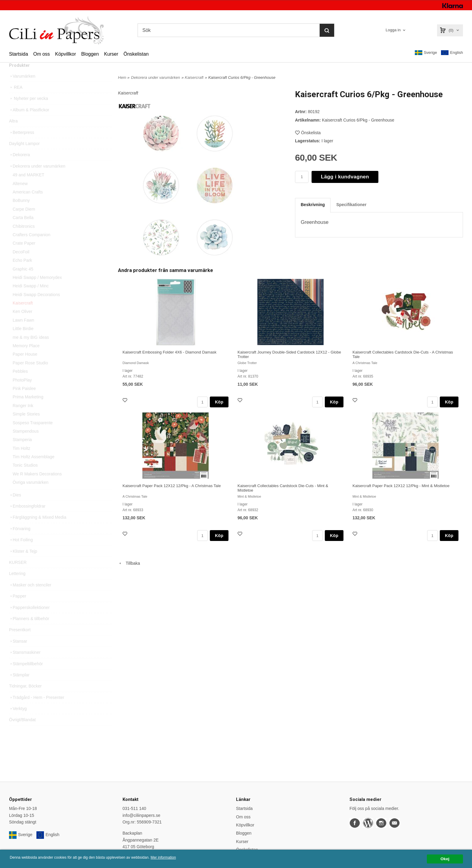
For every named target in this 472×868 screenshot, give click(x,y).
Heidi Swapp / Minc (31, 298)
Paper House (25, 366)
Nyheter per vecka (29, 110)
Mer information (182, 858)
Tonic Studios (25, 477)
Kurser (111, 54)
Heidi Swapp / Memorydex (37, 289)
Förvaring (20, 540)
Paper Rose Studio (30, 375)
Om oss (41, 54)
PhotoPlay (22, 392)
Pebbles (20, 383)
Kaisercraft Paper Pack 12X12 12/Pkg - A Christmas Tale (172, 486)
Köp (219, 402)
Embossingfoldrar (27, 518)
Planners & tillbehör (29, 630)
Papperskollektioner (29, 619)
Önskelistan (136, 54)
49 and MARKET (28, 187)
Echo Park (22, 272)
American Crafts (28, 204)
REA (16, 99)
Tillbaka (129, 563)
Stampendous (26, 443)
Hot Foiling (21, 551)
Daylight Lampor (24, 155)
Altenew (20, 195)
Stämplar (19, 687)
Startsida (19, 54)
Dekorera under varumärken (37, 178)
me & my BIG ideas (31, 349)
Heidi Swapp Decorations (36, 306)
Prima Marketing (28, 409)
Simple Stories (26, 426)
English (452, 53)
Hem (122, 77)
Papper (18, 608)
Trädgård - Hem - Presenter (37, 709)
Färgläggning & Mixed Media (38, 529)
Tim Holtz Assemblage (34, 468)
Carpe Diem (24, 221)
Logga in (393, 30)
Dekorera (20, 166)
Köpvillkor (65, 54)
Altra (13, 133)
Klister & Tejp (23, 563)
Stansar (18, 653)
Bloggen (90, 54)
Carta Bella (23, 229)
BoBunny (21, 212)
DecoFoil (21, 264)
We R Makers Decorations (37, 486)
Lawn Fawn (23, 332)
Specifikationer (351, 205)
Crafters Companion (31, 246)
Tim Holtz (22, 460)
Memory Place (26, 357)
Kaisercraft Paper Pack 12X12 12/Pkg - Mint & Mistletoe (401, 486)
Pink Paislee (24, 400)
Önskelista (308, 133)
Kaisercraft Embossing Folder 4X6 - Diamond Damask (169, 352)
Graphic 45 (23, 281)
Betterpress (22, 144)
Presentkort (20, 641)
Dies (15, 507)
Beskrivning (313, 205)
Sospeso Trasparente (33, 434)
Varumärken (22, 88)
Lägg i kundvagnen (345, 177)
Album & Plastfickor (29, 122)
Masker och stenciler (30, 597)
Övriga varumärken (31, 494)
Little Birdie (23, 340)
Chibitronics (24, 238)
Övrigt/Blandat (22, 731)
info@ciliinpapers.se (141, 815)
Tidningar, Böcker (25, 698)
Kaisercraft (23, 315)
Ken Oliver (22, 323)
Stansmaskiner (25, 664)
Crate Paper (24, 255)
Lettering (17, 585)
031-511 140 (134, 808)
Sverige (426, 53)
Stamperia (22, 451)
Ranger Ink (23, 417)
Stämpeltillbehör (26, 675)
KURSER (18, 574)
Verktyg (18, 720)
